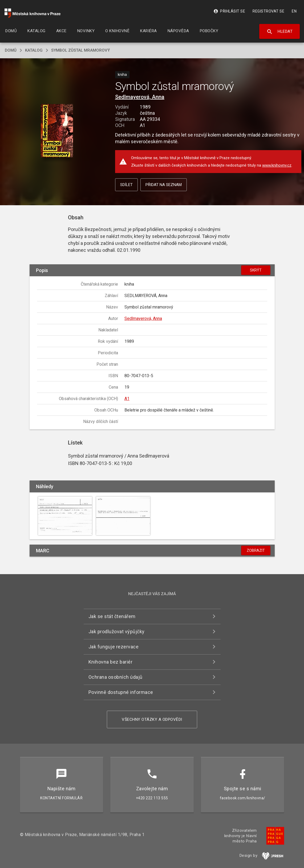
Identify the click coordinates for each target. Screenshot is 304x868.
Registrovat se (268, 11)
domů (11, 50)
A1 (127, 399)
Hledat (280, 32)
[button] (57, 131)
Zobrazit (256, 550)
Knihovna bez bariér (111, 662)
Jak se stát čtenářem (112, 616)
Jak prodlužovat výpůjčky (117, 632)
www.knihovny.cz (277, 165)
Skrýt (256, 270)
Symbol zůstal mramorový (80, 50)
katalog (34, 50)
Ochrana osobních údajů (115, 677)
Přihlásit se (229, 11)
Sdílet (126, 185)
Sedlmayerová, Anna (140, 97)
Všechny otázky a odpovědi (152, 719)
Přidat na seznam (164, 185)
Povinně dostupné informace (121, 692)
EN (294, 11)
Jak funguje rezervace (114, 647)
